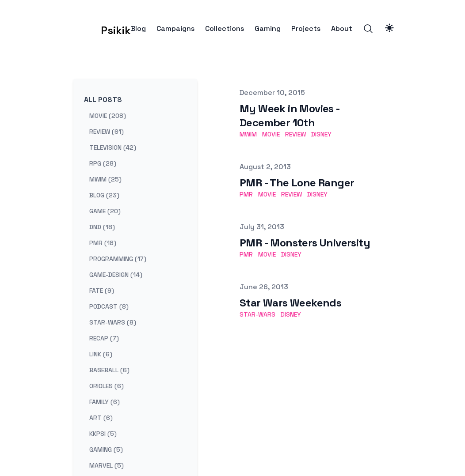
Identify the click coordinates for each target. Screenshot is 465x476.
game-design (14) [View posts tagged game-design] (116, 275)
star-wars (257, 314)
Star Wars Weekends (290, 303)
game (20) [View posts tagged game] (105, 211)
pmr (246, 194)
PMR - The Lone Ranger (297, 183)
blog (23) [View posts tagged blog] (104, 195)
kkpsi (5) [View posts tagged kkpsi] (103, 434)
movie (271, 134)
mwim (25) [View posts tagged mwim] (105, 179)
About (342, 29)
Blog (138, 29)
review (295, 134)
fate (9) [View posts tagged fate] (102, 291)
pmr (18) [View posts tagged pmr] (103, 243)
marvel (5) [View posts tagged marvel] (107, 465)
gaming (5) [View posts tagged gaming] (106, 450)
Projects (306, 29)
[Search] (368, 29)
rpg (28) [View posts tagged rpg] (103, 163)
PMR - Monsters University (305, 243)
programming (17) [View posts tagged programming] (118, 259)
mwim (248, 134)
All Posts (103, 100)
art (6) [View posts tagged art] (101, 418)
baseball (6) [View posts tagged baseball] (109, 370)
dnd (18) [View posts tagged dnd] (102, 227)
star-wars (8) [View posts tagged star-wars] (113, 322)
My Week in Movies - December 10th (290, 115)
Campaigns (175, 29)
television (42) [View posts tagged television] (113, 147)
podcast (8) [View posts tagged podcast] (109, 306)
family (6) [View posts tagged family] (105, 402)
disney (321, 134)
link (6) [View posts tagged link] (101, 354)
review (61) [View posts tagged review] (107, 132)
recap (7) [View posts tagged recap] (104, 338)
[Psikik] (102, 29)
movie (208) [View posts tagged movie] (108, 116)
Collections (225, 29)
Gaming (268, 29)
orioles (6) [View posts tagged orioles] (107, 386)
